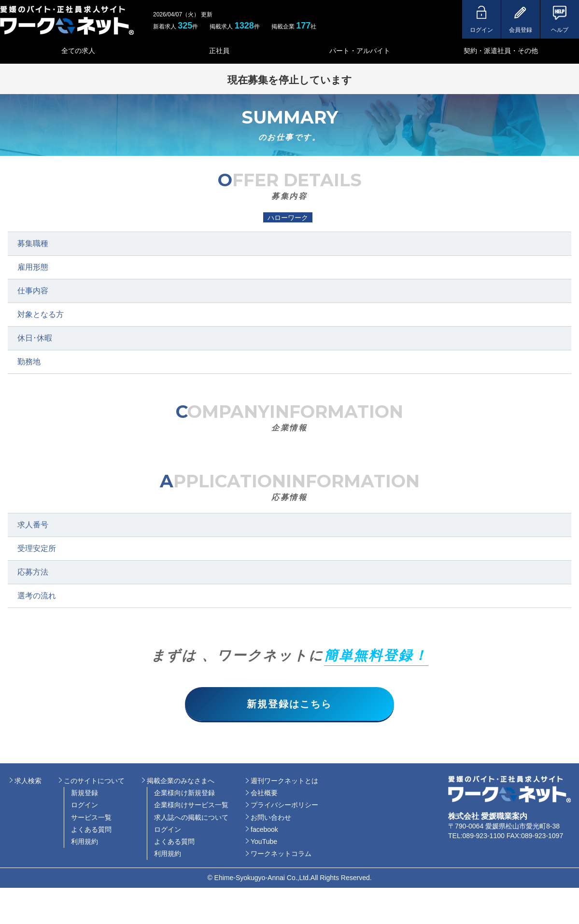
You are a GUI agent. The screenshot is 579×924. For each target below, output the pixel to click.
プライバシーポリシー (284, 805)
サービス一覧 (91, 817)
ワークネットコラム (281, 854)
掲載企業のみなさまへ (181, 781)
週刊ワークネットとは (284, 781)
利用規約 (85, 841)
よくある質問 (91, 829)
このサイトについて (94, 781)
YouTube (264, 841)
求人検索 (28, 781)
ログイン (85, 805)
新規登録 (85, 793)
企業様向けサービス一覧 (191, 805)
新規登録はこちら (290, 704)
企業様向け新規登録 (184, 793)
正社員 (219, 51)
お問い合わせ (271, 817)
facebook (264, 829)
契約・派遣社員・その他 (501, 51)
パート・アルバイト (360, 51)
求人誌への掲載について (191, 817)
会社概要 (264, 793)
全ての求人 (78, 51)
